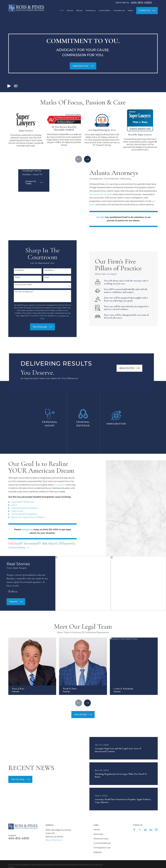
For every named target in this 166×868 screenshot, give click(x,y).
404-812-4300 (141, 3)
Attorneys (98, 834)
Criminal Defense (102, 843)
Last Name (45, 270)
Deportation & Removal (19, 502)
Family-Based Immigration (21, 514)
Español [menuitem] (130, 10)
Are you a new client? (20, 285)
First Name (16, 270)
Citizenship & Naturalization (21, 508)
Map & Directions (54, 840)
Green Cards (13, 511)
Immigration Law (102, 848)
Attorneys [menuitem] (79, 10)
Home (97, 830)
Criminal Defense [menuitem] (104, 10)
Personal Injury (101, 839)
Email (43, 277)
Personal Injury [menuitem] (91, 10)
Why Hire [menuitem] (70, 10)
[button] (16, 86)
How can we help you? (20, 292)
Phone (14, 277)
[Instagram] (156, 830)
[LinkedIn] (151, 830)
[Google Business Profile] (145, 830)
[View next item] (87, 159)
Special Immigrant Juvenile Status (24, 517)
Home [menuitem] (62, 10)
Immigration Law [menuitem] (119, 10)
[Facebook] (134, 830)
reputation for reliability (105, 194)
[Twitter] (140, 830)
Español (98, 852)
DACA (10, 505)
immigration (56, 485)
